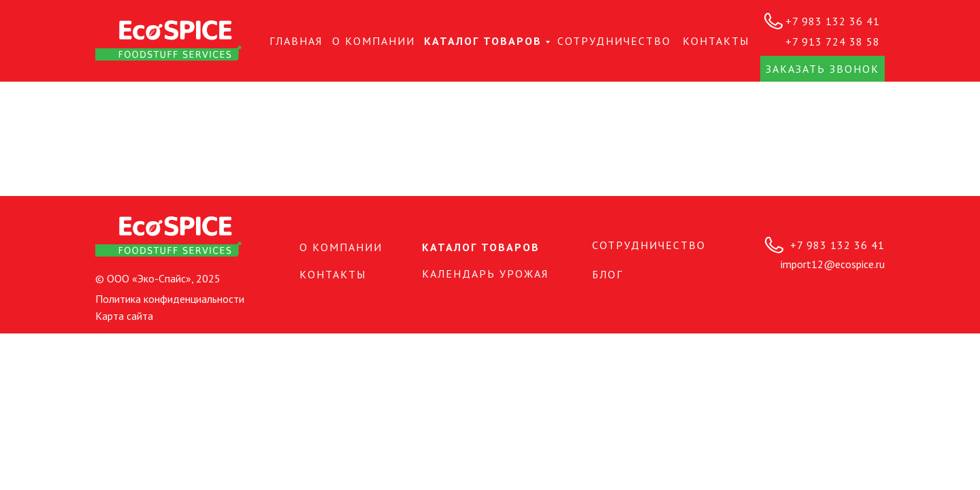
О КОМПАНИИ (374, 41)
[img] (168, 40)
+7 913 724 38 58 (833, 42)
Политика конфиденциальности (170, 299)
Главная (296, 41)
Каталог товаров (483, 41)
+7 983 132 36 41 (833, 21)
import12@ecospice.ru (833, 264)
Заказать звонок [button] (822, 69)
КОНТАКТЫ (716, 41)
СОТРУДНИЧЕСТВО (614, 41)
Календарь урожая (485, 274)
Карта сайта (124, 316)
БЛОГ (607, 274)
